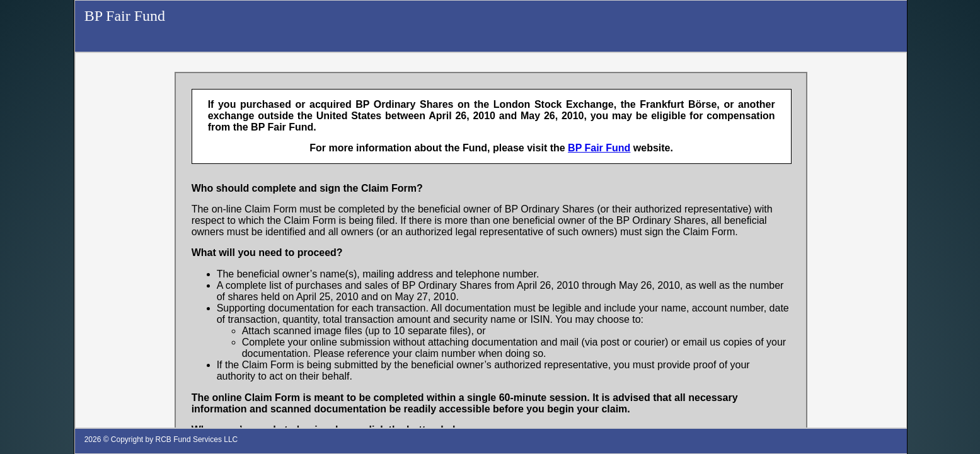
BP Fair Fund (125, 16)
